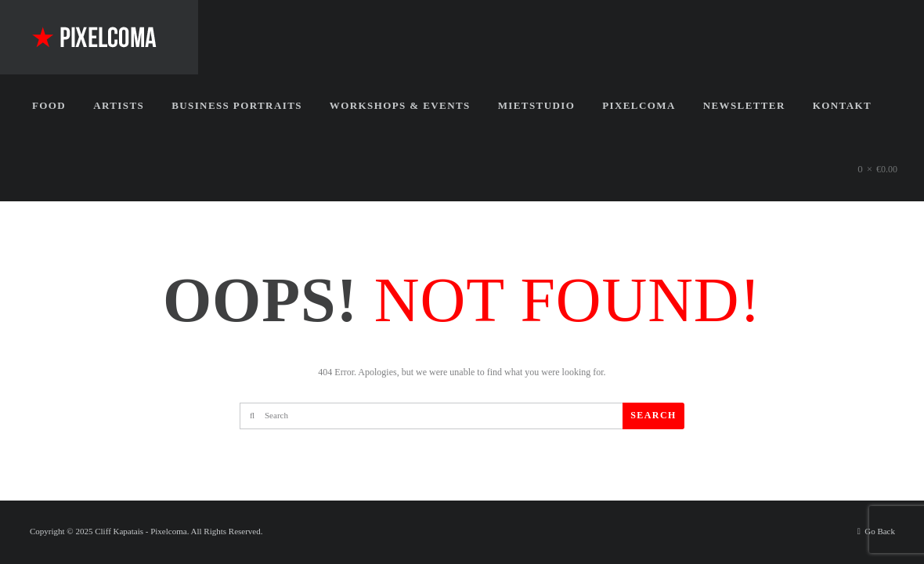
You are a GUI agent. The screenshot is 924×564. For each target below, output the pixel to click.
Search (653, 415)
